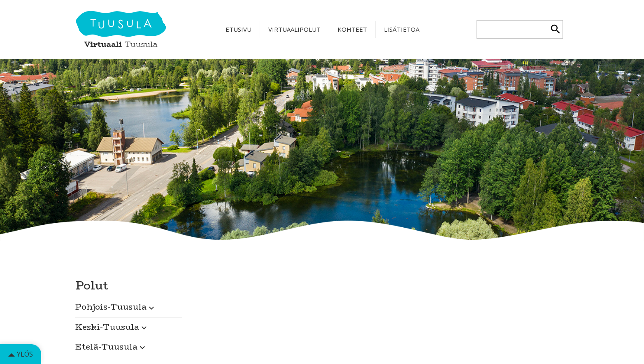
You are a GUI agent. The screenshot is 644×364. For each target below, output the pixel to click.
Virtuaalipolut (294, 29)
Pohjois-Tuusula (116, 307)
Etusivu (238, 29)
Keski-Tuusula (112, 327)
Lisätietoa (402, 29)
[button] (129, 305)
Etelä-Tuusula (111, 346)
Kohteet (352, 29)
